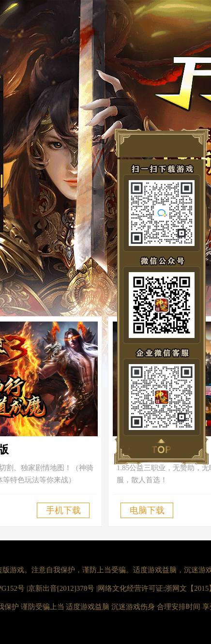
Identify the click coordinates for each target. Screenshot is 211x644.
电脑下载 (147, 510)
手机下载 (63, 510)
